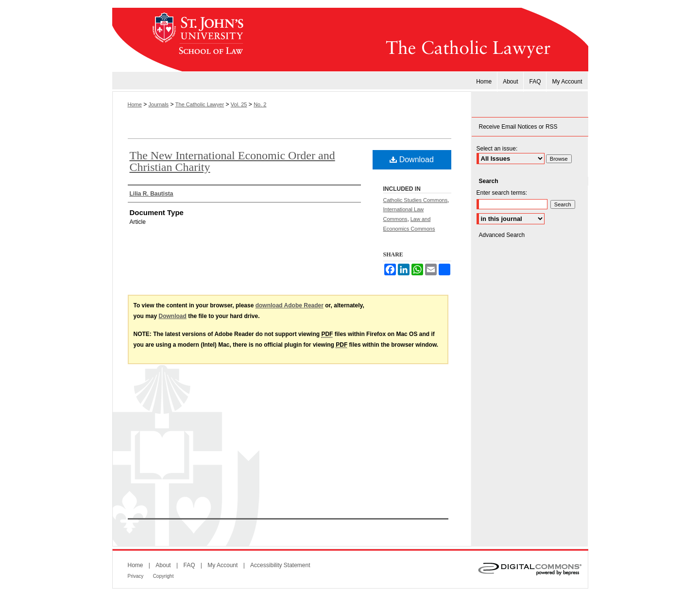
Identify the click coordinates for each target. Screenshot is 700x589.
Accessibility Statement (280, 565)
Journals (159, 104)
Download (412, 160)
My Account (222, 565)
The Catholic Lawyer (421, 40)
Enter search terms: (502, 193)
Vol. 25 (239, 104)
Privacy (136, 576)
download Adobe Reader (290, 305)
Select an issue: (497, 149)
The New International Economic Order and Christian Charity (232, 161)
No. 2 (260, 104)
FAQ (189, 565)
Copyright (163, 576)
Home (135, 104)
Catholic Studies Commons (416, 200)
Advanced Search (502, 235)
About (163, 565)
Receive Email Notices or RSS (518, 127)
